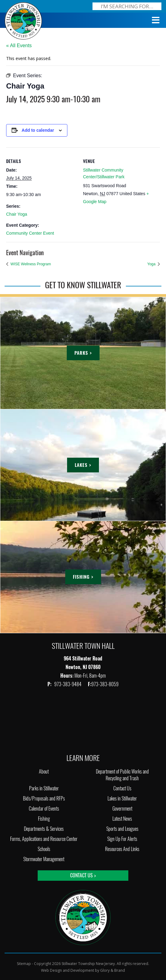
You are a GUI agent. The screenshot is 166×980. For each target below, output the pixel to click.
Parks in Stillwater (44, 788)
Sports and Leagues (122, 829)
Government (122, 809)
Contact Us (122, 788)
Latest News (122, 819)
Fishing (44, 819)
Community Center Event (30, 233)
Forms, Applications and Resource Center (44, 839)
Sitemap (24, 964)
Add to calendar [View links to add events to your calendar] (38, 130)
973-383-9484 (68, 684)
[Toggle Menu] (156, 20)
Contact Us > (83, 875)
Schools (44, 849)
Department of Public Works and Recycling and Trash (122, 775)
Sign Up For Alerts (122, 839)
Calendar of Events (44, 809)
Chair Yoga (17, 214)
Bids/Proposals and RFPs (44, 798)
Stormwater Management (44, 859)
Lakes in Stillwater (122, 798)
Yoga (152, 264)
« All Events (19, 45)
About (44, 772)
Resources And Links (122, 849)
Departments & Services (44, 829)
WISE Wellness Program (30, 264)
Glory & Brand (113, 970)
